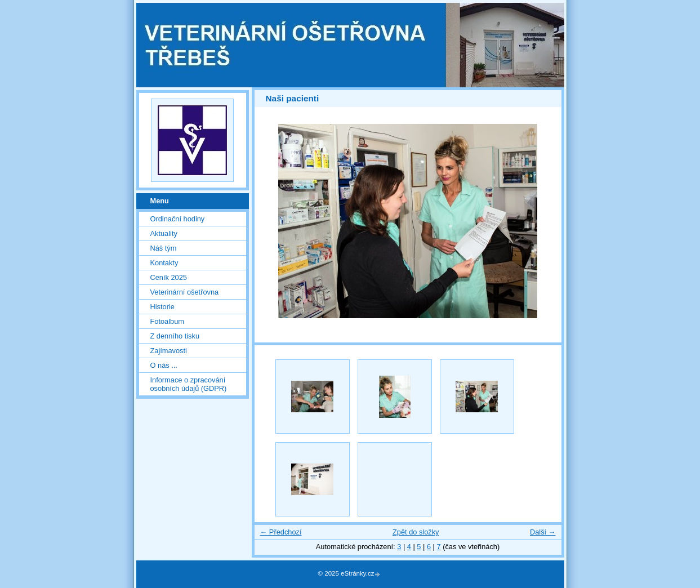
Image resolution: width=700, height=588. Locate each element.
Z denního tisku (175, 336)
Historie (162, 307)
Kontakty (164, 263)
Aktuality (164, 233)
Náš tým (164, 248)
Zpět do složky (416, 532)
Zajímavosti (169, 351)
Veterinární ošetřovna (185, 292)
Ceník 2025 (169, 277)
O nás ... (164, 365)
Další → (543, 532)
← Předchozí (281, 532)
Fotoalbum (167, 321)
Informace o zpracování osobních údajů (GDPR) (189, 384)
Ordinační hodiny (178, 219)
